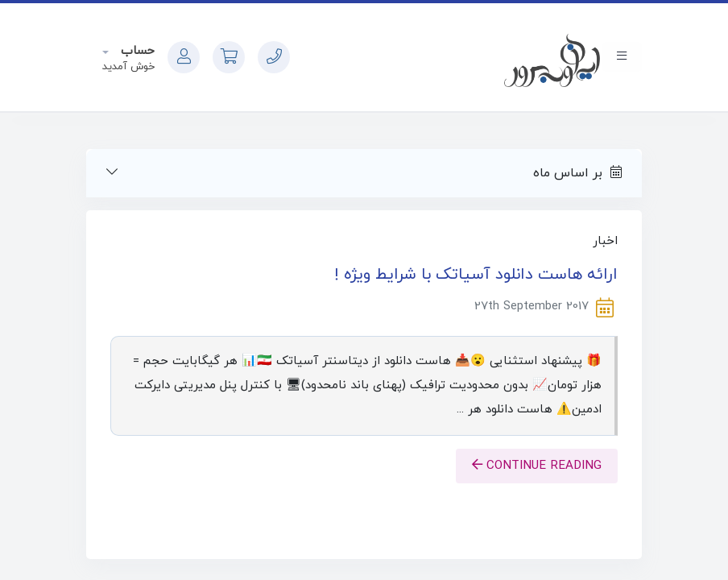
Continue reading (537, 466)
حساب (136, 51)
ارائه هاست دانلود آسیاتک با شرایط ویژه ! (476, 275)
